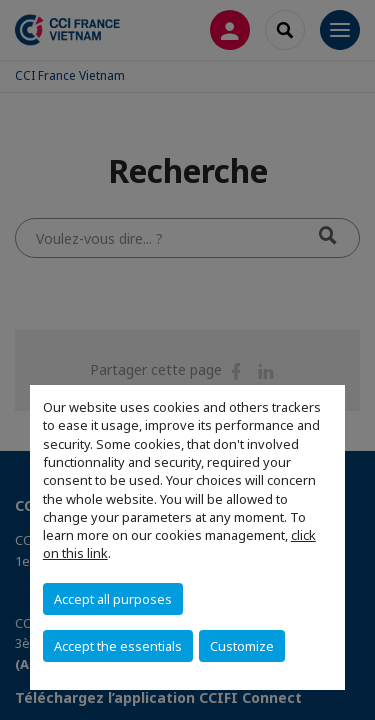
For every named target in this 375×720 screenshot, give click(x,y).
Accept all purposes (113, 599)
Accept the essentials (118, 646)
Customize (242, 646)
